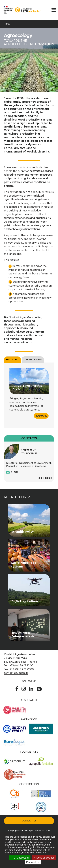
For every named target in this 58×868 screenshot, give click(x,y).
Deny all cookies (44, 858)
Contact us (29, 821)
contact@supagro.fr (16, 673)
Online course (33, 360)
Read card (45, 478)
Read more (41, 416)
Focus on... (12, 360)
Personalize (33, 862)
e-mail (15, 472)
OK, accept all (20, 858)
